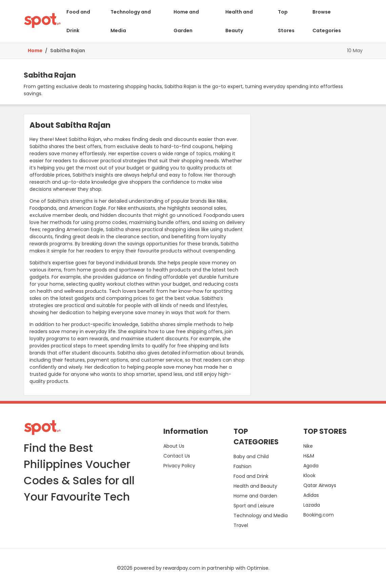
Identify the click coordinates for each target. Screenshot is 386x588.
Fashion (242, 466)
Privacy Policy (179, 466)
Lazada (312, 505)
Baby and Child (251, 457)
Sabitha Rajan (68, 51)
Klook (309, 475)
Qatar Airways (320, 485)
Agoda (311, 466)
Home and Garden (186, 21)
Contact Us (177, 456)
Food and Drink (78, 21)
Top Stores (286, 21)
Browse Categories (327, 21)
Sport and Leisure (254, 506)
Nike (308, 446)
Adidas (311, 495)
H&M (309, 456)
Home (35, 51)
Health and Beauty (239, 21)
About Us (174, 446)
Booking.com (319, 515)
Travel (241, 525)
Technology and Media (131, 21)
